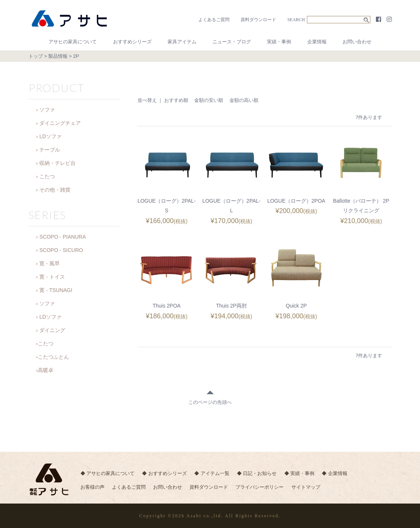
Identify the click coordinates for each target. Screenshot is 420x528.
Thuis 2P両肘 (232, 305)
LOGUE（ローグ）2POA (296, 201)
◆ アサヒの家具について (108, 474)
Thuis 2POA (167, 305)
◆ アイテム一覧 (214, 474)
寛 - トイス (52, 277)
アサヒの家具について (73, 42)
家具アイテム (182, 42)
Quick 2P (296, 305)
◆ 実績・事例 (305, 474)
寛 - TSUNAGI (56, 290)
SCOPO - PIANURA (62, 237)
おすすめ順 (176, 100)
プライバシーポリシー (265, 489)
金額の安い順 (209, 100)
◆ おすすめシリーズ (166, 474)
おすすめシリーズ (132, 42)
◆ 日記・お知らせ (261, 474)
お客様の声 (92, 489)
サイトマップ (312, 489)
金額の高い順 (244, 100)
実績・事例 (279, 42)
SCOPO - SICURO (61, 250)
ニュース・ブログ (232, 42)
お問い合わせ (357, 42)
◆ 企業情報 (341, 474)
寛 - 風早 (49, 263)
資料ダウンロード (258, 20)
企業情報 (317, 42)
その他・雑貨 (55, 190)
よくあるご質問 (214, 20)
